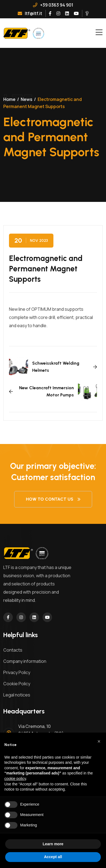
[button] (99, 741)
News (27, 99)
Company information (25, 661)
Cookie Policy (17, 684)
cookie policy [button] (15, 779)
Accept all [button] (53, 857)
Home (9, 99)
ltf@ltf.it (30, 13)
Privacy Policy (17, 672)
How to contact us (53, 499)
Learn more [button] (53, 844)
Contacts (13, 650)
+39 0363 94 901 (53, 5)
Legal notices (17, 695)
